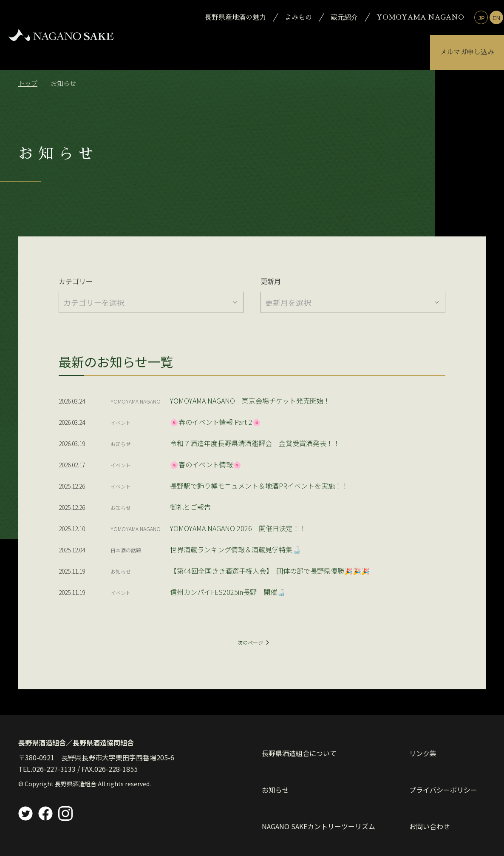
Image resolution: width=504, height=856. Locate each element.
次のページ (253, 648)
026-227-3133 (54, 781)
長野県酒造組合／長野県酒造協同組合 (76, 754)
